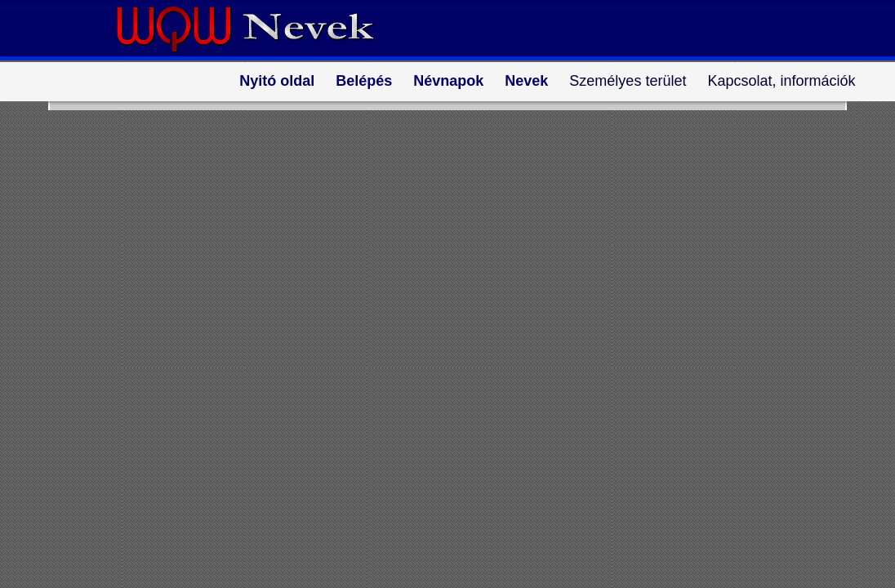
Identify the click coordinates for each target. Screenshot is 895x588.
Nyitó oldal (277, 81)
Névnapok (448, 81)
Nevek (526, 81)
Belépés (364, 81)
